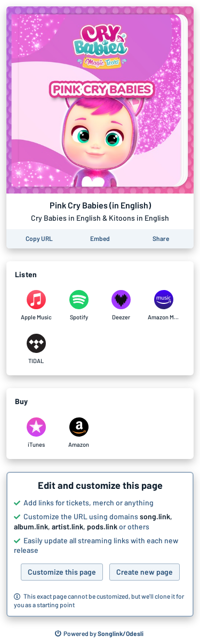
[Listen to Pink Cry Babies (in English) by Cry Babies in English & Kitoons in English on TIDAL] (36, 349)
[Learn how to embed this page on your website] (100, 239)
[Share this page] (161, 239)
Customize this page (62, 572)
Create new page (145, 572)
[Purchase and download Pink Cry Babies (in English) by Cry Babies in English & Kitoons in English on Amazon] (79, 433)
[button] (100, 544)
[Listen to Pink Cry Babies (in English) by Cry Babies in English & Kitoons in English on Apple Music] (36, 305)
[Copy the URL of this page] (39, 239)
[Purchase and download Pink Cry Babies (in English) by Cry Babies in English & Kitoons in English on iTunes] (36, 433)
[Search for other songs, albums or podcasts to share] (99, 634)
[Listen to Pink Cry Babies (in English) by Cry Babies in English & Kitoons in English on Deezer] (122, 305)
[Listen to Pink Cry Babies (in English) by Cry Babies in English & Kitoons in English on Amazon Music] (164, 305)
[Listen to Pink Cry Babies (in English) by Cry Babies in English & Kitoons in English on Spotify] (79, 305)
